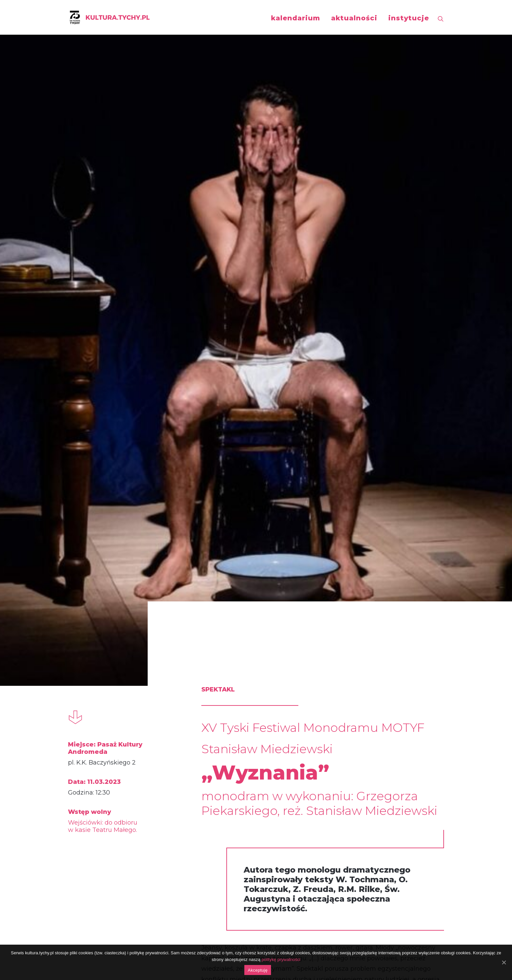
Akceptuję (257, 970)
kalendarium (295, 18)
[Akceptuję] (504, 962)
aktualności (354, 18)
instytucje (409, 18)
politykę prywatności (281, 959)
